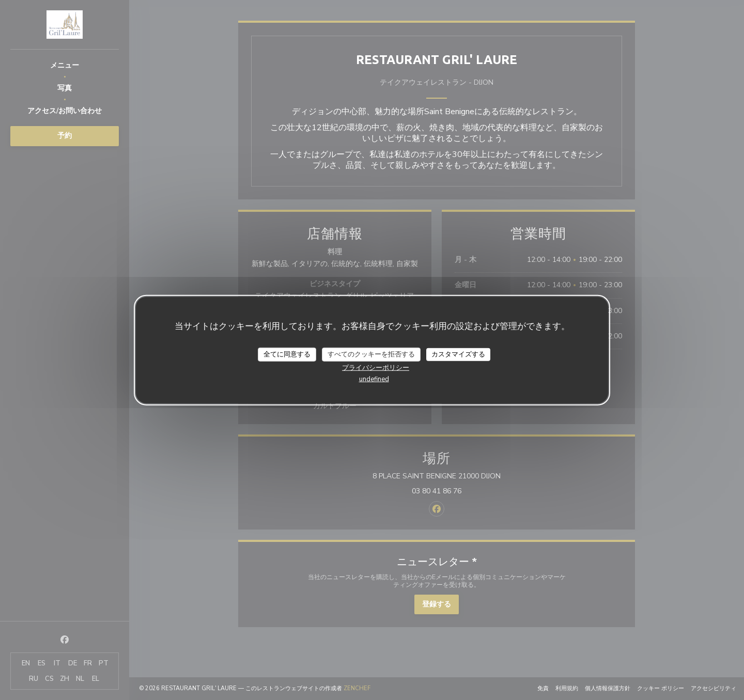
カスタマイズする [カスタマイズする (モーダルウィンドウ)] (458, 354)
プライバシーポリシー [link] (376, 368)
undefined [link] (374, 379)
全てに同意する (287, 354)
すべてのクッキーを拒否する (371, 354)
